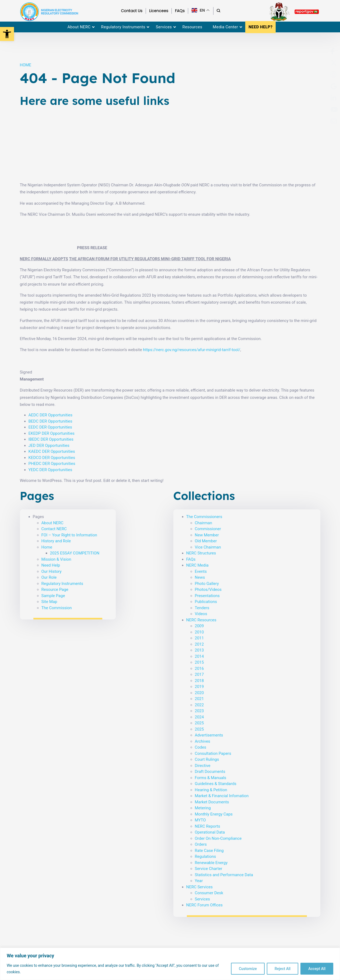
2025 (199, 723)
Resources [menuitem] (192, 27)
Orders (201, 844)
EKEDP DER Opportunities (52, 433)
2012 (199, 644)
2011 (199, 638)
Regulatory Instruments (62, 584)
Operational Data (210, 832)
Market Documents (212, 802)
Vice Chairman (208, 547)
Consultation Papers (213, 753)
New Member (207, 535)
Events (201, 571)
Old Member (206, 541)
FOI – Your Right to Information (69, 535)
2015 (199, 662)
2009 (199, 626)
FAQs (191, 559)
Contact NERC (54, 529)
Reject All (283, 969)
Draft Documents (210, 772)
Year (199, 881)
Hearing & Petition (211, 790)
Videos (201, 614)
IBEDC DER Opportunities (51, 439)
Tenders (202, 608)
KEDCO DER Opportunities (52, 458)
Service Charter (209, 869)
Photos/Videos (208, 590)
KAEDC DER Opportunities (52, 451)
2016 (199, 669)
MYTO (200, 820)
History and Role (56, 541)
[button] (7, 34)
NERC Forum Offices (205, 905)
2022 (199, 705)
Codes (201, 747)
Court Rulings (207, 759)
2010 (199, 632)
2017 (199, 674)
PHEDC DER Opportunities (52, 464)
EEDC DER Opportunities (50, 427)
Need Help (51, 565)
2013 (199, 650)
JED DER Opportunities (49, 446)
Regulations (206, 856)
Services (203, 899)
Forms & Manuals (211, 778)
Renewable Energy (211, 863)
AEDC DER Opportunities (51, 415)
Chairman (204, 523)
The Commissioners (204, 517)
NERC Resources (201, 620)
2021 (199, 699)
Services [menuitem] (164, 27)
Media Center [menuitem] (225, 27)
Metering (203, 808)
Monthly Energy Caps (214, 814)
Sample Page (53, 596)
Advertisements (209, 735)
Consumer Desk (209, 893)
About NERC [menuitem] (79, 27)
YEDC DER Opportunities (50, 470)
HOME (26, 65)
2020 (199, 693)
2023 (199, 711)
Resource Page (55, 590)
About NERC (52, 523)
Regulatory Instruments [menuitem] (123, 27)
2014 (199, 656)
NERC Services (200, 887)
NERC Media (197, 565)
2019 (199, 687)
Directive (203, 766)
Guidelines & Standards (216, 784)
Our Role (49, 577)
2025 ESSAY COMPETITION (75, 553)
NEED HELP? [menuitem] (260, 27)
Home (47, 547)
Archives (203, 741)
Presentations (207, 596)
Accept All (317, 969)
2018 (199, 681)
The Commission (57, 608)
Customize (248, 969)
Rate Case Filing (209, 851)
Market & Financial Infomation (222, 796)
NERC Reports (208, 826)
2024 (199, 717)
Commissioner (208, 529)
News (200, 577)
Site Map (49, 602)
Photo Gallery (207, 584)
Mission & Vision (56, 559)
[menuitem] (333, 52)
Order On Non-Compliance (218, 838)
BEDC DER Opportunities (50, 421)
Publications (206, 602)
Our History (52, 571)
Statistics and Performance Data (224, 875)
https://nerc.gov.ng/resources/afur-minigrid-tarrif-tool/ (192, 350)
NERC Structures (201, 553)
